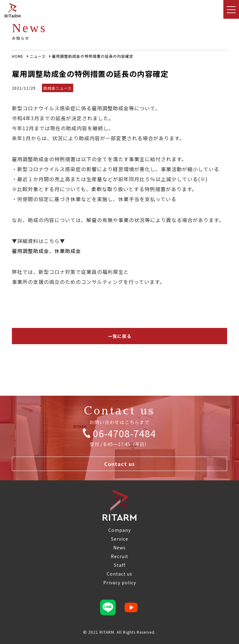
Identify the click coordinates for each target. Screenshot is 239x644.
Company (119, 530)
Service (120, 539)
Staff (120, 565)
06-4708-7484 (119, 433)
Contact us (119, 464)
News (119, 547)
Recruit (119, 556)
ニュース (38, 56)
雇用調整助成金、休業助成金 (46, 251)
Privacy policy (120, 582)
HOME (18, 56)
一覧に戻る (120, 336)
